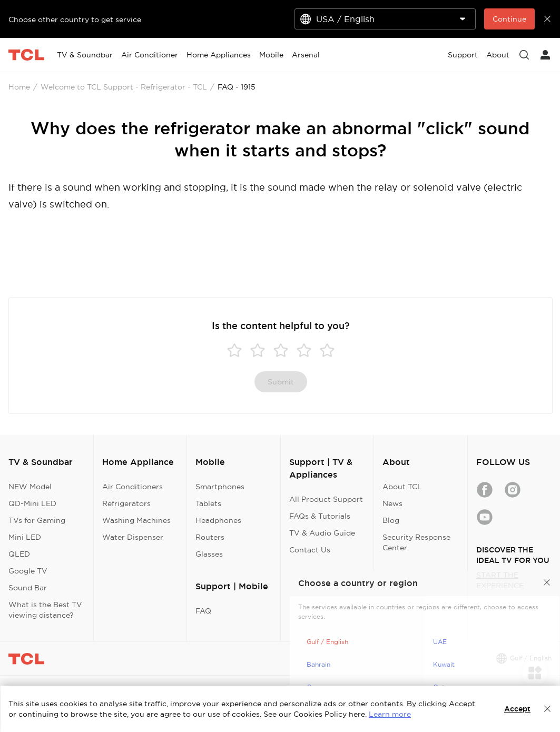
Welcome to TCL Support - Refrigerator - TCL (124, 87)
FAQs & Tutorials (320, 516)
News (392, 503)
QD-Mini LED (32, 503)
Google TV (28, 571)
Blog (391, 520)
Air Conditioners (132, 487)
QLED (19, 554)
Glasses (209, 554)
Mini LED (25, 537)
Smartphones (220, 487)
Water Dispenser (133, 537)
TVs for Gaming (37, 520)
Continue (509, 19)
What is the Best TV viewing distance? (45, 610)
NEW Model (30, 487)
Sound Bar (28, 588)
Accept (517, 709)
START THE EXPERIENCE (500, 580)
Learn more (390, 714)
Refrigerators (126, 503)
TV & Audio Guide (322, 533)
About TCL (402, 487)
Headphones (218, 520)
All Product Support (326, 499)
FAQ (203, 611)
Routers (210, 537)
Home (19, 87)
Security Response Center (416, 542)
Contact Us (310, 550)
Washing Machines (136, 520)
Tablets (208, 503)
